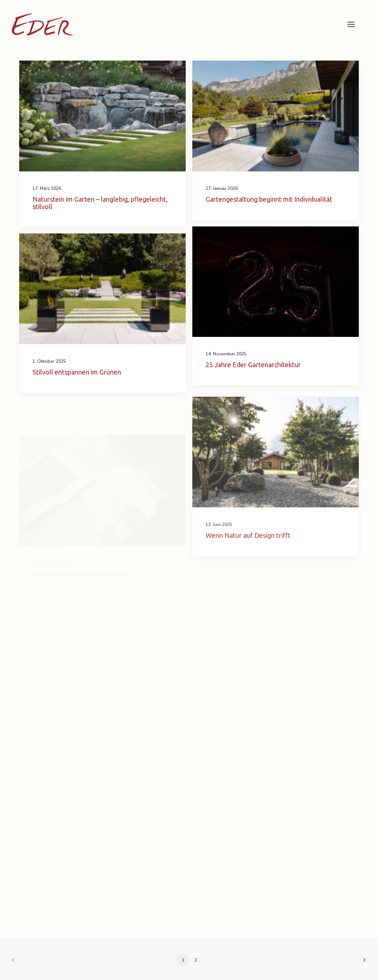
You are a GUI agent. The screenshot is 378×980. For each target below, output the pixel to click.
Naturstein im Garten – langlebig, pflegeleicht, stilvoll (100, 203)
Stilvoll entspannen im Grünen (77, 372)
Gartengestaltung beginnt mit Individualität (269, 199)
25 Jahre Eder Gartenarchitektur (253, 365)
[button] (351, 24)
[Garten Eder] (42, 24)
